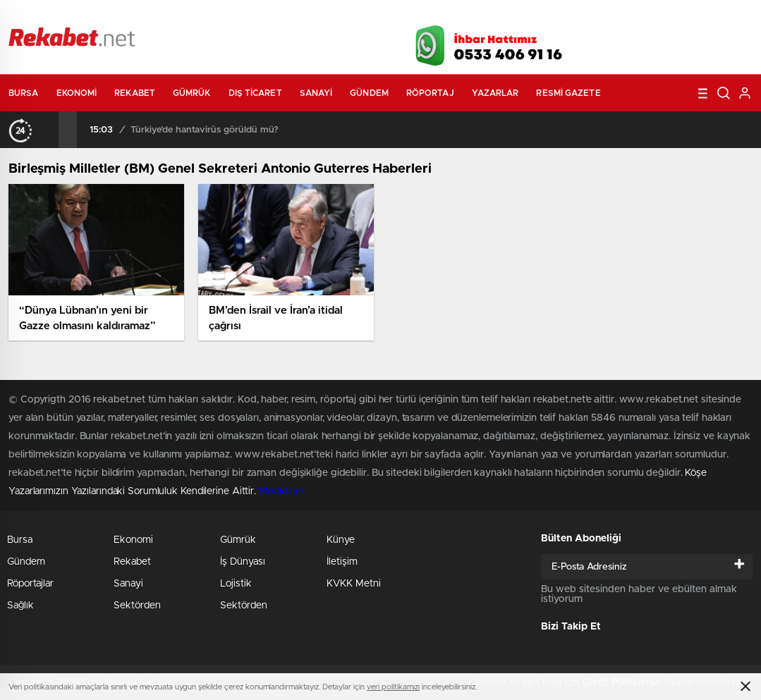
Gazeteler (137, 15)
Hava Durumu (455, 16)
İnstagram (682, 42)
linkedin (717, 42)
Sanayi (316, 93)
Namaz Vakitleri (706, 16)
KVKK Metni (354, 584)
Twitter (647, 42)
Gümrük (192, 93)
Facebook (611, 42)
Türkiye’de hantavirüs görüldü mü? (205, 130)
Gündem (369, 93)
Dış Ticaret (255, 93)
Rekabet (135, 93)
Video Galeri (297, 16)
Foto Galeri (219, 16)
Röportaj (430, 93)
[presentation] (49, 130)
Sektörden (137, 606)
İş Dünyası (243, 562)
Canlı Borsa (538, 16)
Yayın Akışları (619, 16)
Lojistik (236, 584)
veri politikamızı (393, 687)
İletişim (342, 562)
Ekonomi (77, 93)
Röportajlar (30, 584)
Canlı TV (374, 16)
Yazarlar (495, 93)
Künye (341, 540)
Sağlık (20, 606)
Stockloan (281, 491)
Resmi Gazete (568, 93)
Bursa (24, 93)
